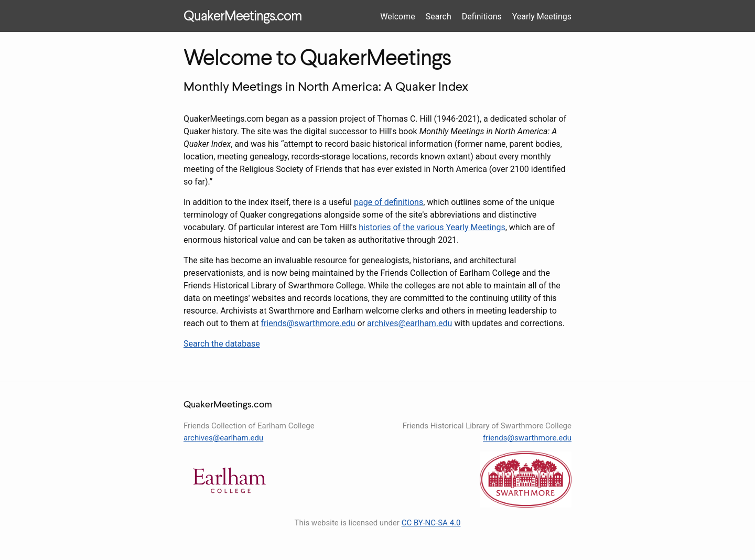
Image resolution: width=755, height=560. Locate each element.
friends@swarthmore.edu (308, 323)
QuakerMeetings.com (242, 17)
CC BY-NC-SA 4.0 (431, 523)
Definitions (482, 17)
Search (439, 17)
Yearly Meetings (542, 17)
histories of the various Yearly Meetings (432, 227)
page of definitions (389, 202)
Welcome (397, 17)
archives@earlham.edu (409, 323)
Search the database (222, 344)
